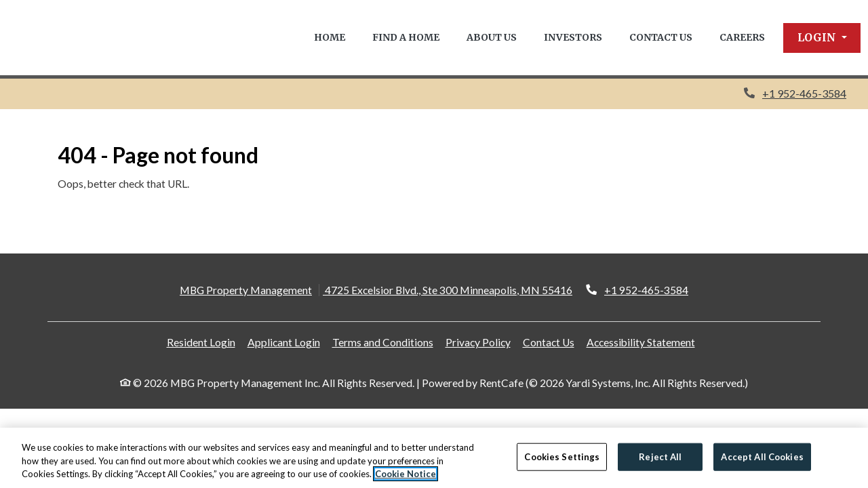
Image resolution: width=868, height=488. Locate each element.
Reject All (660, 456)
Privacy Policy (478, 342)
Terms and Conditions (383, 342)
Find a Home (406, 37)
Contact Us (661, 37)
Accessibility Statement (641, 342)
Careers (742, 37)
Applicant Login (284, 342)
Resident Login (201, 342)
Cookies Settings (562, 456)
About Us (492, 37)
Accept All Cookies (762, 456)
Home (330, 37)
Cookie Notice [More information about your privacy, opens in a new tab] (406, 474)
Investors (573, 37)
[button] (822, 38)
